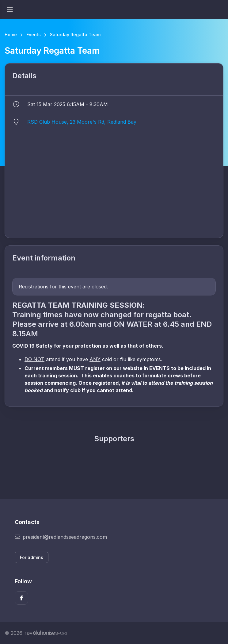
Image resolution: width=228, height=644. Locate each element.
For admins (32, 557)
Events (34, 35)
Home (11, 35)
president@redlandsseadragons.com (61, 537)
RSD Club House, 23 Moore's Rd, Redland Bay (82, 122)
